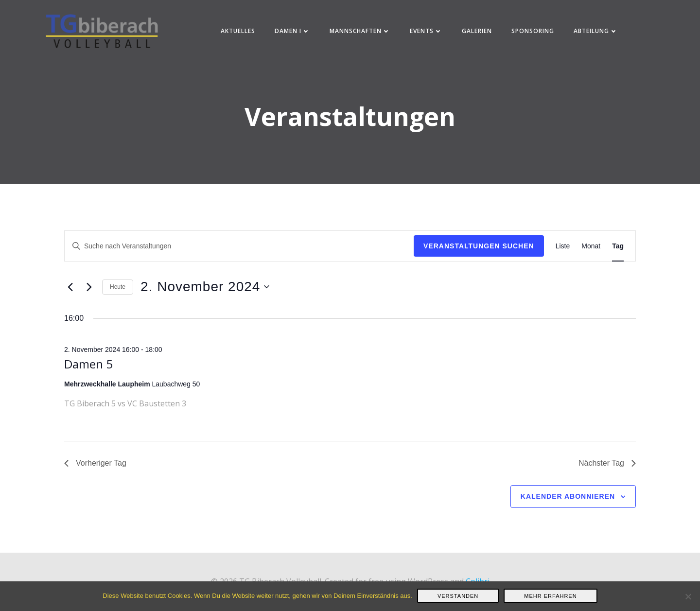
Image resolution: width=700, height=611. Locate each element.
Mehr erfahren (550, 596)
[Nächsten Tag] (89, 297)
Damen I (294, 34)
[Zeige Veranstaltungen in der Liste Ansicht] (563, 256)
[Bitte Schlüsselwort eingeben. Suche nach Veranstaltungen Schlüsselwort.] (239, 256)
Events (428, 34)
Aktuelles (239, 34)
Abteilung (597, 34)
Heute (118, 297)
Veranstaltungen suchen (479, 256)
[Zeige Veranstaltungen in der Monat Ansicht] (591, 256)
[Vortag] (70, 297)
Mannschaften (361, 34)
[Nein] (688, 596)
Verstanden (458, 596)
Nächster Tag (607, 473)
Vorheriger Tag (95, 473)
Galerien (478, 34)
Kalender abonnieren (568, 506)
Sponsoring (534, 34)
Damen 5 (88, 374)
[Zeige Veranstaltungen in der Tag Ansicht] (618, 256)
